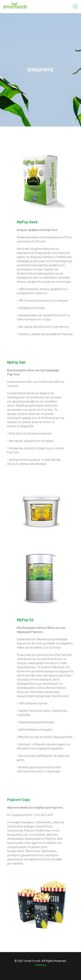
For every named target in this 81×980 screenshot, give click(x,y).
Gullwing (41, 965)
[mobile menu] (75, 6)
